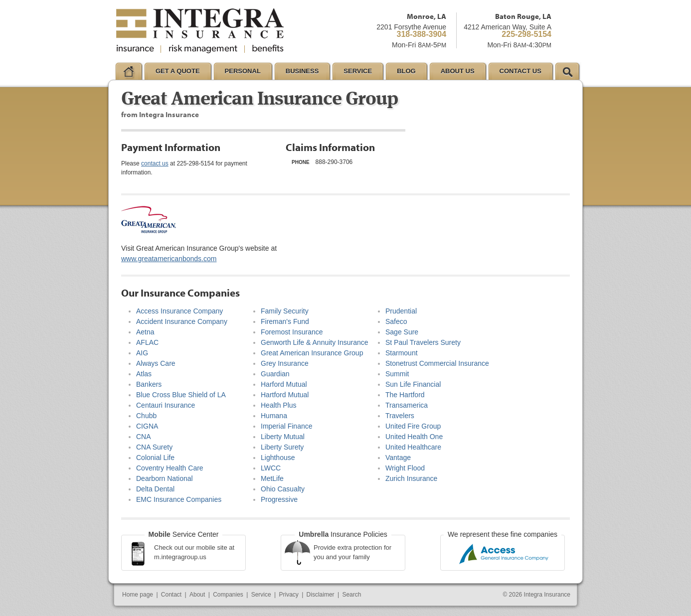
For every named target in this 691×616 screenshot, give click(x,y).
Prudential (401, 311)
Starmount (402, 353)
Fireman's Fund (285, 321)
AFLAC (147, 342)
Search (351, 595)
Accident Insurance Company (182, 321)
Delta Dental (155, 489)
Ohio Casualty (283, 489)
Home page (138, 595)
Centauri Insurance (166, 405)
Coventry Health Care (170, 468)
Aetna (145, 332)
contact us (155, 163)
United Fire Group (413, 426)
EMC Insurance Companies (179, 499)
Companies (228, 595)
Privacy (288, 595)
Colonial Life (155, 458)
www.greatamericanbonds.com (169, 259)
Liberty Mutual (283, 437)
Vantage (398, 458)
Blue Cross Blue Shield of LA (181, 395)
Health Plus (279, 405)
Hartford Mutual (285, 395)
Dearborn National (165, 478)
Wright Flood (405, 468)
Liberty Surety (282, 447)
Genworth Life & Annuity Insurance (315, 342)
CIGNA (147, 426)
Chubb (146, 416)
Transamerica (407, 405)
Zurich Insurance (411, 478)
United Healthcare (413, 447)
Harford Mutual (284, 384)
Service (261, 595)
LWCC (271, 468)
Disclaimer (321, 595)
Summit (397, 374)
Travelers (400, 416)
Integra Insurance (547, 595)
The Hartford (405, 395)
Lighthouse (278, 458)
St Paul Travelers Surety (423, 342)
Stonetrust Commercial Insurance (437, 363)
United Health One (414, 437)
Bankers (149, 384)
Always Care (156, 363)
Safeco (396, 321)
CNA (144, 437)
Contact (171, 595)
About (197, 595)
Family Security (285, 311)
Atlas (144, 374)
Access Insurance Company (179, 311)
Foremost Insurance (292, 332)
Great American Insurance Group (312, 353)
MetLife (272, 478)
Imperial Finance (287, 426)
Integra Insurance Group (200, 31)
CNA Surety (154, 447)
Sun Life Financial (413, 384)
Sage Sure (402, 332)
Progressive (279, 499)
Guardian (275, 374)
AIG (142, 353)
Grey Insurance (285, 363)
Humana (274, 416)
